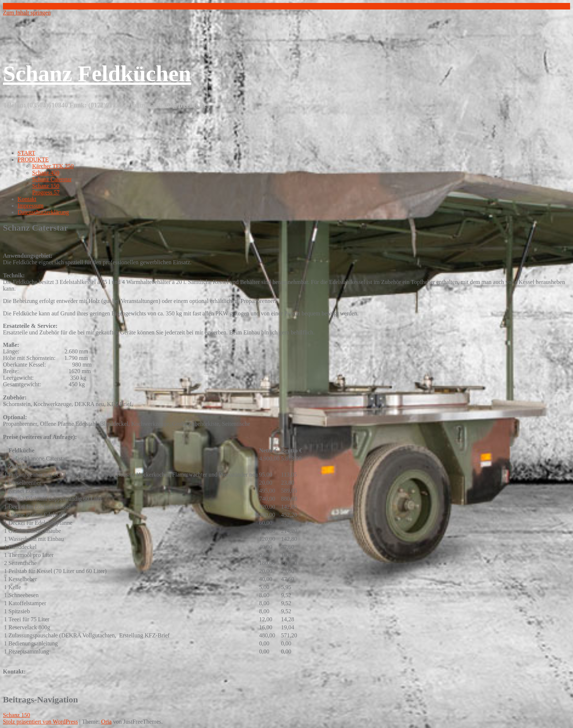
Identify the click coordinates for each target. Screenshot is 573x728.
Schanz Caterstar (52, 179)
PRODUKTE (33, 160)
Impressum (31, 206)
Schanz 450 (46, 173)
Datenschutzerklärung (43, 212)
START (26, 153)
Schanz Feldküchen (97, 73)
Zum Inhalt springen (27, 13)
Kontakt (27, 199)
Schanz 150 (46, 186)
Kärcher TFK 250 (53, 166)
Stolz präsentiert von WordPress (40, 722)
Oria (106, 722)
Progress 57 (46, 192)
